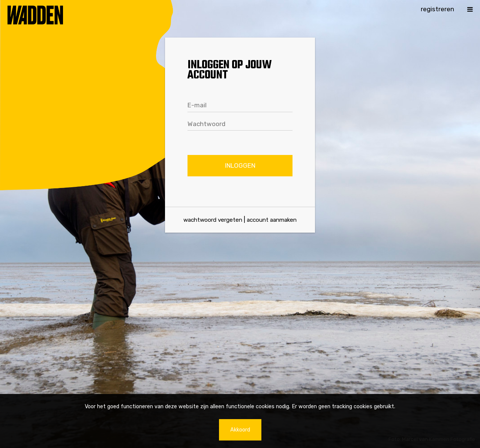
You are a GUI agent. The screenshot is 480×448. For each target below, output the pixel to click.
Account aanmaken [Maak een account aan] (272, 220)
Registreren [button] (437, 9)
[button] (470, 9)
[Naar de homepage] (47, 9)
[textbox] (240, 105)
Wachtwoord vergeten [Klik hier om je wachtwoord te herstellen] (213, 220)
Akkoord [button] (240, 430)
